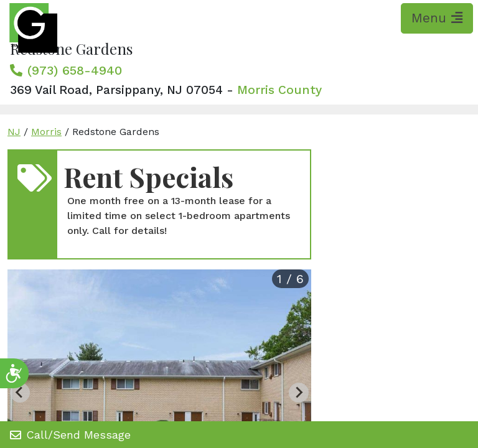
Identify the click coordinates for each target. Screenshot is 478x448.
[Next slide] (299, 393)
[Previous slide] (20, 393)
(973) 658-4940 (75, 70)
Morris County (279, 90)
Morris (46, 132)
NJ (14, 132)
